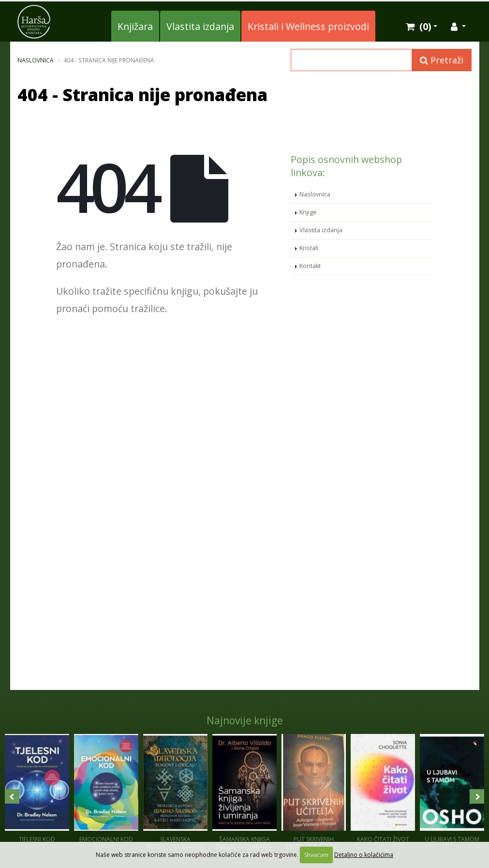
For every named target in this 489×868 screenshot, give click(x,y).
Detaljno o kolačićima (364, 855)
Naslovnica (36, 60)
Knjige (308, 212)
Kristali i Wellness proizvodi (308, 26)
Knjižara (135, 26)
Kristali (309, 248)
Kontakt (310, 266)
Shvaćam (316, 855)
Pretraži (442, 60)
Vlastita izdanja (200, 26)
